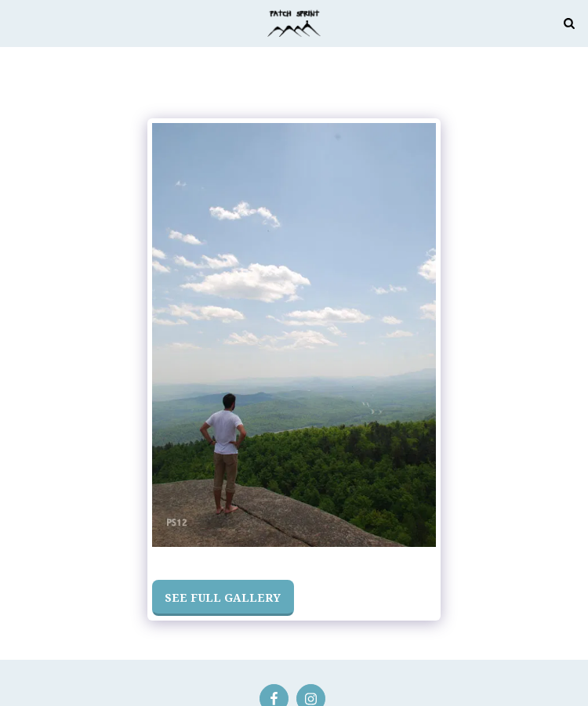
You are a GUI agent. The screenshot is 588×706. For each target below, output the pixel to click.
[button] (17, 22)
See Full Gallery (223, 597)
